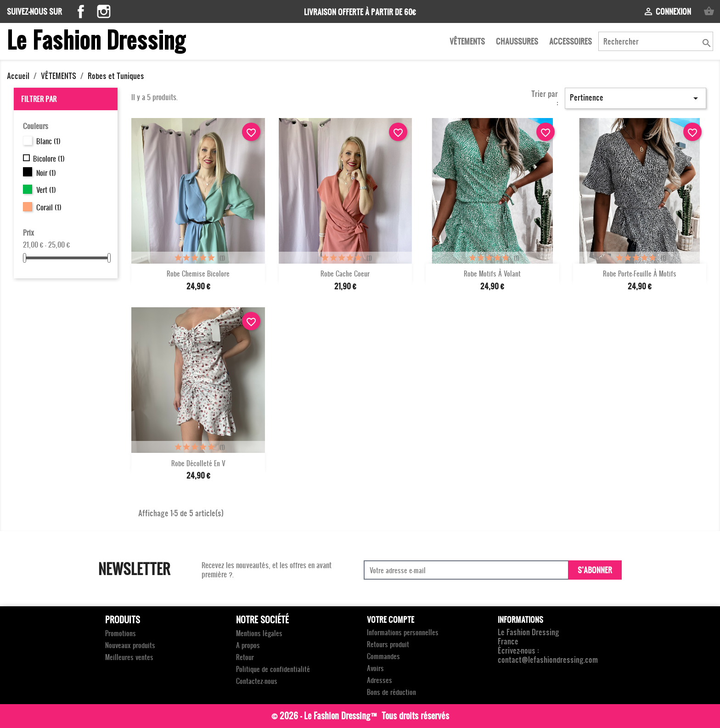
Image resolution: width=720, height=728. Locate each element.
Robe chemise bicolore (198, 274)
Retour (245, 657)
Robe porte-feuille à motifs (640, 274)
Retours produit (388, 644)
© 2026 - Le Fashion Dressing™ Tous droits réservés (360, 716)
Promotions (121, 633)
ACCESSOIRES (571, 41)
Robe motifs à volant (492, 274)
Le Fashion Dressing (96, 39)
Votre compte (391, 619)
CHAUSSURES (517, 41)
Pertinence (636, 98)
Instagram (104, 11)
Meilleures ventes (129, 657)
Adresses (380, 680)
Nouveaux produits (130, 645)
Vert (46, 190)
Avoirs (375, 668)
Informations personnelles (403, 632)
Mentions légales (259, 633)
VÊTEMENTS (467, 41)
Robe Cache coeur (345, 274)
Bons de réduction (391, 692)
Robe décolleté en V (198, 463)
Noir (46, 173)
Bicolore (49, 158)
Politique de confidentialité (273, 669)
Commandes (383, 656)
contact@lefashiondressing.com (548, 659)
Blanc (48, 141)
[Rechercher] (656, 41)
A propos (248, 645)
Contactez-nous (257, 681)
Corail (49, 207)
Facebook (81, 11)
